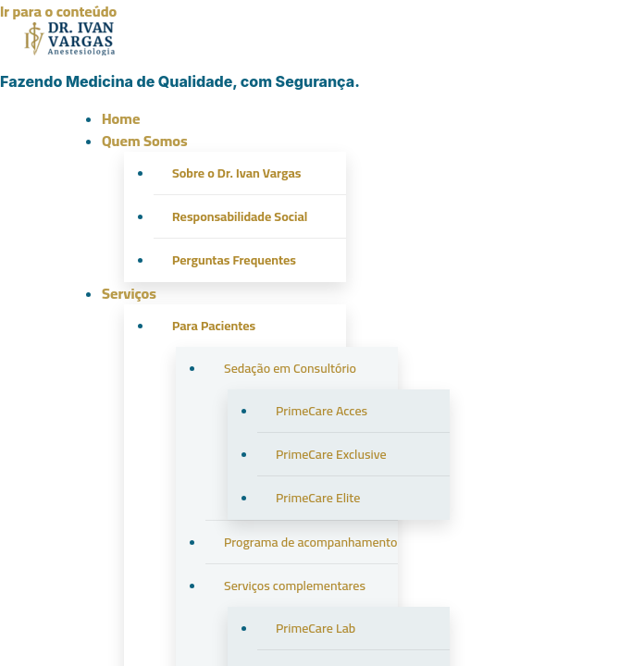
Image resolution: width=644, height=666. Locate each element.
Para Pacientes (214, 326)
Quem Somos (145, 141)
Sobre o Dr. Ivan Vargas (236, 173)
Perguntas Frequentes (234, 260)
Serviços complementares (295, 586)
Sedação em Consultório (290, 368)
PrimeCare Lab (316, 628)
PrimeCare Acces (322, 411)
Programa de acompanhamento (311, 542)
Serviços (129, 293)
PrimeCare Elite (318, 498)
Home (121, 118)
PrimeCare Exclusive (331, 454)
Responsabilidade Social (240, 216)
